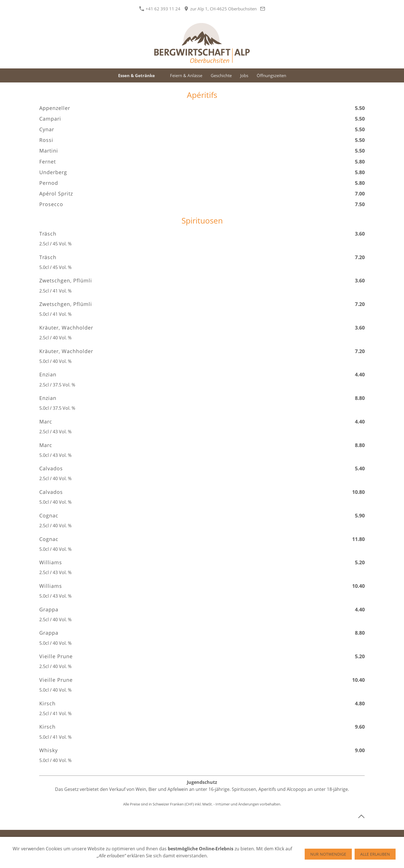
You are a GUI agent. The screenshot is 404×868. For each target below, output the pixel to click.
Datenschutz (168, 839)
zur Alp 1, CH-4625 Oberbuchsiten (220, 9)
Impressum (196, 839)
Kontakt (220, 839)
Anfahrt (241, 839)
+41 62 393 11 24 (160, 9)
